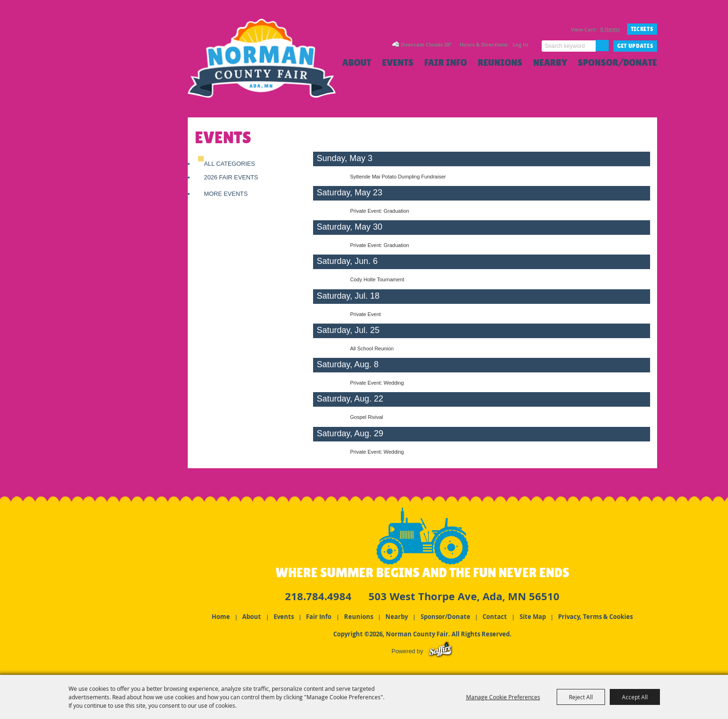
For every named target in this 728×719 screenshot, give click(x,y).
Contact (495, 617)
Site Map (533, 617)
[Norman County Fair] (262, 64)
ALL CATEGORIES (230, 164)
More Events (226, 194)
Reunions (500, 63)
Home (221, 617)
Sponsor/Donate (617, 63)
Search (602, 46)
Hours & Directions (483, 44)
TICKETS (642, 29)
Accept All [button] (635, 697)
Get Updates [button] (635, 46)
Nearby (550, 63)
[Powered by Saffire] (441, 651)
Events (398, 63)
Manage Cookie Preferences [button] (503, 697)
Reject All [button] (581, 697)
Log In (520, 44)
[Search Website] (569, 46)
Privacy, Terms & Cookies (595, 617)
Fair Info (446, 63)
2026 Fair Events (231, 177)
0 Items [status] (610, 29)
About (357, 63)
